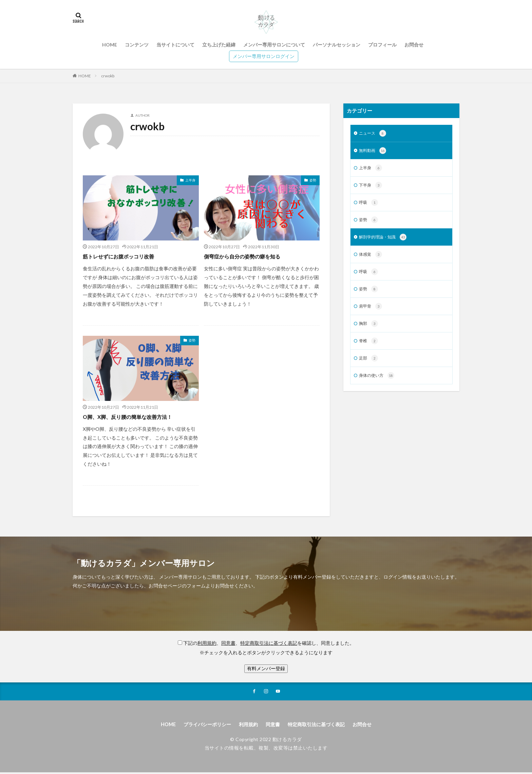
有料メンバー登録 (266, 668)
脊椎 (369, 350)
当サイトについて (175, 45)
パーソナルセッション (337, 45)
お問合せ (414, 45)
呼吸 (369, 206)
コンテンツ (137, 45)
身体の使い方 (379, 386)
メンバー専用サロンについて (274, 45)
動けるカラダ (287, 741)
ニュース (374, 134)
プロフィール (382, 45)
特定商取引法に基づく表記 (322, 725)
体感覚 (372, 260)
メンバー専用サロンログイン (264, 56)
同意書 (273, 725)
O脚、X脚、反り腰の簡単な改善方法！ (136, 417)
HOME (110, 45)
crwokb (108, 76)
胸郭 (369, 332)
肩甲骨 (372, 314)
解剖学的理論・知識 (386, 242)
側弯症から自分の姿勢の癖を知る (250, 256)
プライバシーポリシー (201, 725)
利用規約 (246, 725)
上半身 (190, 180)
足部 (369, 368)
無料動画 (374, 152)
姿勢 (313, 180)
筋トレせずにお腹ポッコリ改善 (126, 256)
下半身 (372, 188)
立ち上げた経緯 (219, 45)
